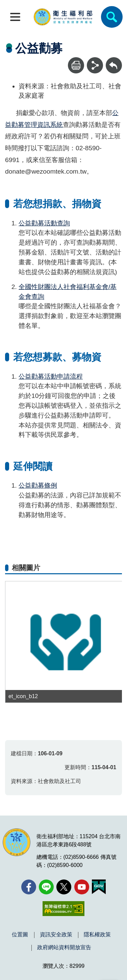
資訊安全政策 (56, 935)
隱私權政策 (97, 935)
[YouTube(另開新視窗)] (82, 887)
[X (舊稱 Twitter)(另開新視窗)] (64, 887)
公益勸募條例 (38, 485)
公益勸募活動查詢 (44, 223)
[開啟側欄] (15, 17)
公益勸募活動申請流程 (51, 376)
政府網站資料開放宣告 (64, 948)
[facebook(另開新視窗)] (29, 887)
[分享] (95, 65)
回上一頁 (114, 60)
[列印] (76, 65)
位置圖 (20, 935)
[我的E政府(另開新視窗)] (99, 887)
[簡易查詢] (112, 17)
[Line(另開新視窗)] (46, 887)
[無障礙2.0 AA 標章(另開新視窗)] (63, 909)
